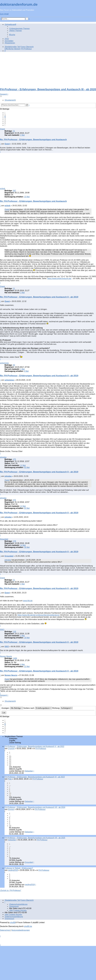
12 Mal (23, 465)
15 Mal (27, 197)
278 (14, 541)
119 (14, 632)
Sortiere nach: (38, 708)
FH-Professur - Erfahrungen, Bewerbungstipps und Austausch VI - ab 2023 (35, 777)
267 (14, 191)
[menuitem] (19, 29)
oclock (3, 189)
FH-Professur (41, 749)
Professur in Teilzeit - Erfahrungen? (19, 868)
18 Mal (27, 638)
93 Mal (27, 467)
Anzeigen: (12, 708)
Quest (2, 129)
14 (10, 765)
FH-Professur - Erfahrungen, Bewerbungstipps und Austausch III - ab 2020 (48, 89)
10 (10, 757)
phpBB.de (28, 926)
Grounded (4, 539)
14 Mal (23, 545)
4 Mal (22, 664)
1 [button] (5, 115)
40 (14, 365)
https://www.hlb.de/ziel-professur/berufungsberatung (38, 615)
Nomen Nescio (6, 656)
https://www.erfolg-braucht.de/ (59, 278)
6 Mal (26, 371)
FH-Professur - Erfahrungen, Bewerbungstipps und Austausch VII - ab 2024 (35, 807)
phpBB (13, 922)
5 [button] (5, 123)
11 (10, 759)
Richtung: (62, 708)
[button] (5, 113)
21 (14, 131)
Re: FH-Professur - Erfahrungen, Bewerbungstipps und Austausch (33, 140)
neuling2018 (13, 870)
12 (10, 761)
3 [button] (5, 119)
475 (14, 459)
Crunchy (11, 749)
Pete (10, 779)
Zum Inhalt (4, 14)
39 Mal (27, 547)
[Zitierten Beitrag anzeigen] (24, 209)
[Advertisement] (48, 70)
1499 (15, 658)
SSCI (2, 630)
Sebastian (29, 771)
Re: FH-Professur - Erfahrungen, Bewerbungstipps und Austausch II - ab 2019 (39, 297)
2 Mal (22, 135)
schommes (4, 363)
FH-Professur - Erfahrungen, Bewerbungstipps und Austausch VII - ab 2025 (35, 838)
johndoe (3, 457)
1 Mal (22, 369)
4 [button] (5, 121)
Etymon (11, 809)
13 (10, 763)
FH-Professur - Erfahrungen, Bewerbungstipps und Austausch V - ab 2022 (34, 746)
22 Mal (27, 667)
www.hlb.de (28, 601)
